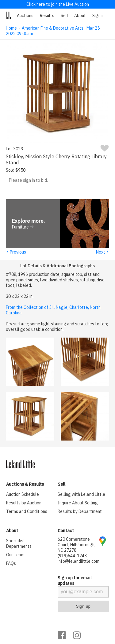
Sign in (98, 16)
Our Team (15, 555)
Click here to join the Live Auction (58, 4)
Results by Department (80, 512)
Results (47, 16)
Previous (16, 252)
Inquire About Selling (78, 503)
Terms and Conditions (27, 512)
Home (11, 28)
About (80, 16)
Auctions (25, 16)
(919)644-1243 (72, 556)
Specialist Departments (19, 544)
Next (103, 252)
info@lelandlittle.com (79, 562)
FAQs (11, 564)
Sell (64, 16)
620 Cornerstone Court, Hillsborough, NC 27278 (77, 545)
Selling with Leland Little (81, 495)
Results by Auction (24, 503)
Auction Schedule (23, 495)
